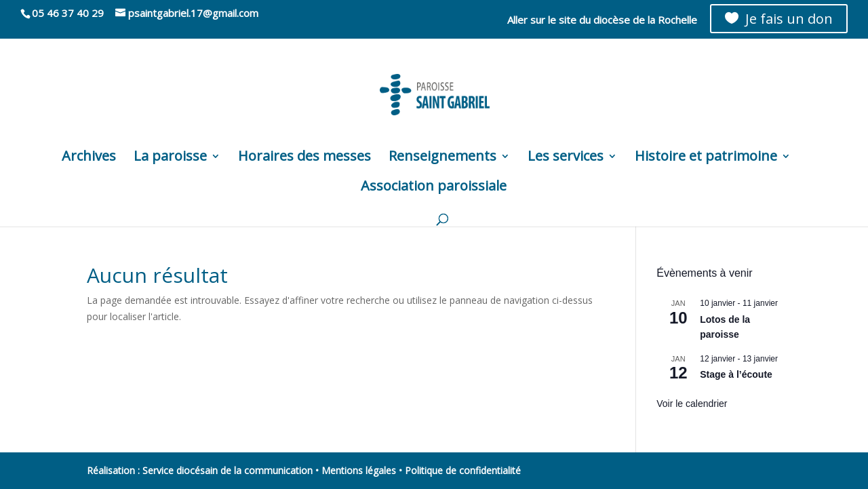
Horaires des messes (304, 158)
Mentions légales (359, 470)
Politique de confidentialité (463, 470)
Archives (89, 158)
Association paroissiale (434, 188)
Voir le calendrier (692, 404)
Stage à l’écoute (736, 374)
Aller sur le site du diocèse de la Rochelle (602, 21)
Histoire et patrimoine (706, 158)
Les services (566, 158)
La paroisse (170, 158)
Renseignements (442, 158)
